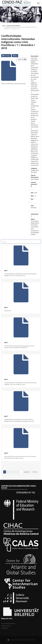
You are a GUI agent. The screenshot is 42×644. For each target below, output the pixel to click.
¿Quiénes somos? (6, 626)
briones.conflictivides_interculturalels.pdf (13, 73)
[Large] (21, 242)
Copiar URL (22, 59)
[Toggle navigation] (38, 3)
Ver (15, 56)
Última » (35, 472)
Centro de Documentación (13, 25)
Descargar (6, 56)
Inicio (4, 25)
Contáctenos (4, 628)
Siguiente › (27, 472)
